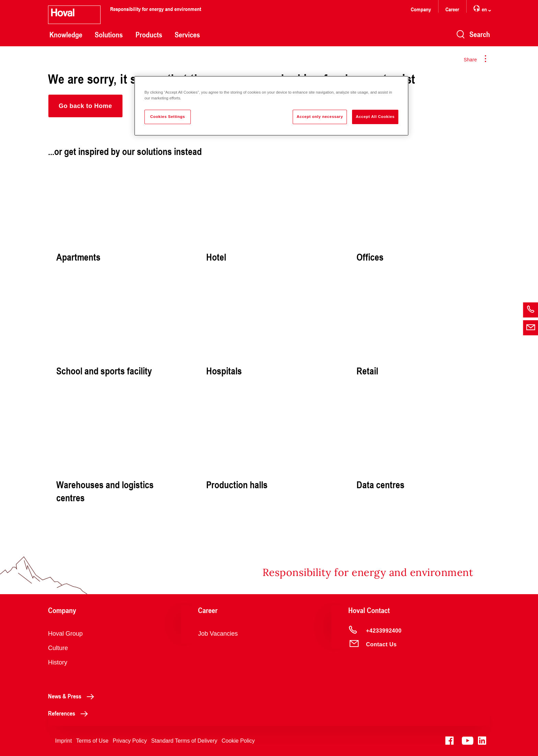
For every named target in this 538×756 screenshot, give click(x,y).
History (58, 662)
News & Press (73, 696)
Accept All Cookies (375, 117)
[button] (85, 106)
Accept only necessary (320, 117)
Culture (58, 648)
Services (187, 35)
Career (452, 9)
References (70, 713)
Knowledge (66, 35)
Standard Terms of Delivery (184, 741)
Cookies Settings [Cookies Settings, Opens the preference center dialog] (168, 117)
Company (421, 9)
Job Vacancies (218, 634)
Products (149, 35)
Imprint (63, 741)
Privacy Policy (130, 741)
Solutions (109, 35)
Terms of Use (92, 741)
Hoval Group (65, 634)
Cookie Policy (238, 741)
